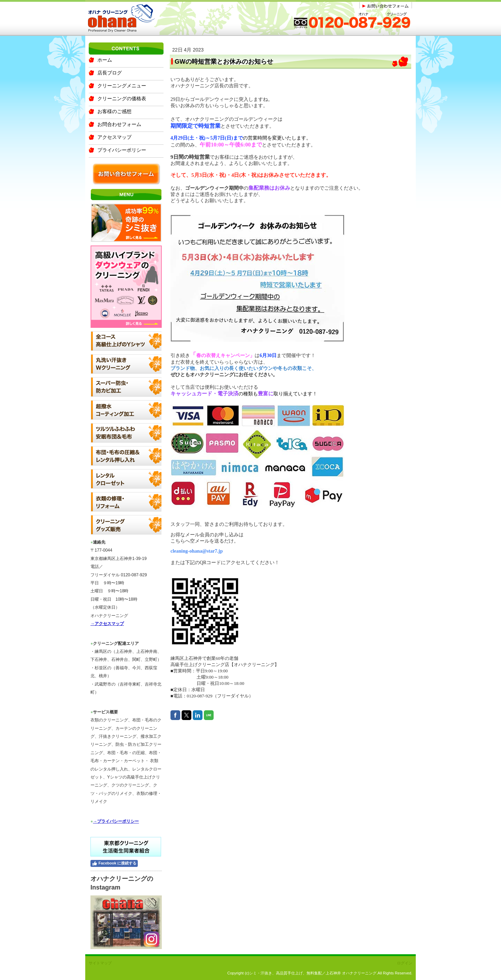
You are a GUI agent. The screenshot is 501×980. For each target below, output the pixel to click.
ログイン (405, 963)
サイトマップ (100, 963)
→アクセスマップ (107, 624)
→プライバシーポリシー (116, 821)
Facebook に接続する (114, 863)
